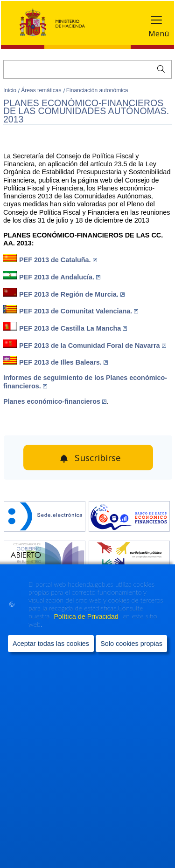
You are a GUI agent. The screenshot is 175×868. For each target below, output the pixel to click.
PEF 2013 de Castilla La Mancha (73, 328)
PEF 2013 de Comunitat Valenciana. (79, 311)
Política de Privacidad (87, 617)
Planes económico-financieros (55, 401)
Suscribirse (98, 458)
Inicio (10, 90)
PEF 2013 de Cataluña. (58, 260)
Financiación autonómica (97, 90)
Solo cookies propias (131, 643)
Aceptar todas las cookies (51, 643)
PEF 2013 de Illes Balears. (63, 362)
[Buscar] (87, 69)
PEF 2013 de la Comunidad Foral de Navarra (93, 346)
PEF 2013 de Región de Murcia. (72, 294)
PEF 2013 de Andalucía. (60, 277)
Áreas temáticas (42, 90)
